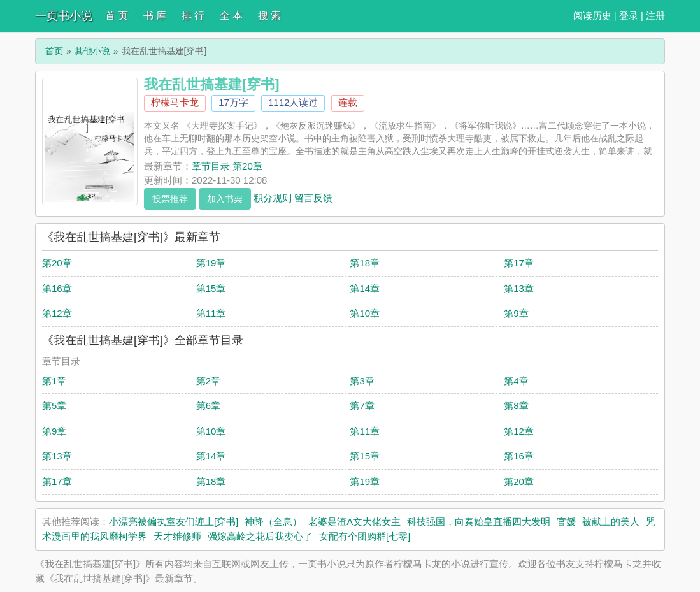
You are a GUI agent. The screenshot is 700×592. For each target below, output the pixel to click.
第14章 (365, 288)
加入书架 (225, 199)
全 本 (231, 16)
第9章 (516, 313)
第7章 (362, 406)
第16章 (57, 288)
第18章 (365, 263)
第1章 (54, 381)
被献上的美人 (611, 522)
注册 (655, 16)
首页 (54, 51)
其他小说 (92, 51)
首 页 (117, 16)
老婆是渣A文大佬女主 (354, 522)
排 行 (193, 16)
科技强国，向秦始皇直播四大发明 (479, 522)
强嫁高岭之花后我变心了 (260, 536)
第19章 (211, 263)
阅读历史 (592, 16)
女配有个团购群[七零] (365, 536)
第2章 (208, 381)
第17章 (519, 263)
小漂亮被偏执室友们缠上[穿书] (174, 522)
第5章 (54, 406)
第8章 (516, 406)
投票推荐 (170, 199)
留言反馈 (313, 197)
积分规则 (273, 197)
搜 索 (269, 16)
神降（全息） (273, 522)
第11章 (211, 313)
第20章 (57, 263)
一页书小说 (64, 16)
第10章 (365, 313)
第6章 (208, 406)
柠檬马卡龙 (175, 102)
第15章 (211, 288)
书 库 (155, 16)
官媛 (566, 522)
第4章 (516, 381)
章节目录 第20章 (227, 166)
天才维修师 (177, 536)
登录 (629, 16)
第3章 (362, 381)
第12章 (57, 313)
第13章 (519, 288)
